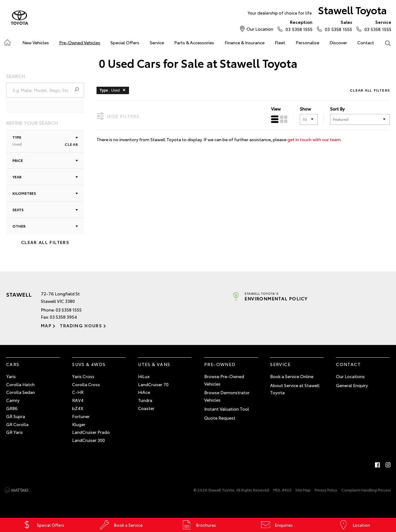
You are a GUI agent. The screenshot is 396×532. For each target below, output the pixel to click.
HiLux (144, 376)
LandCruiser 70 (153, 384)
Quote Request (220, 418)
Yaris (11, 376)
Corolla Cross (86, 384)
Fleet (280, 42)
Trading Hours (81, 325)
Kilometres (45, 193)
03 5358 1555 (298, 25)
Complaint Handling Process (366, 490)
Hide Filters (118, 116)
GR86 (12, 408)
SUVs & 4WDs (89, 364)
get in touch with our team (314, 139)
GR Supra (16, 416)
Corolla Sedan (21, 392)
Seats (45, 209)
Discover (338, 42)
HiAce (144, 392)
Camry (13, 400)
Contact (366, 42)
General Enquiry (352, 385)
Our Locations (350, 376)
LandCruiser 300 (88, 440)
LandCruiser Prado (91, 432)
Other (45, 226)
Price (45, 160)
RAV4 (78, 400)
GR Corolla (17, 424)
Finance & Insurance (245, 42)
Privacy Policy (326, 490)
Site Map (303, 490)
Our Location (260, 29)
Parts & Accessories (194, 42)
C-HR (78, 392)
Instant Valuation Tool (227, 409)
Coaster (146, 408)
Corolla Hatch (20, 384)
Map (46, 325)
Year (45, 177)
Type (45, 140)
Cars (13, 364)
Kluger (79, 424)
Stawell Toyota (317, 11)
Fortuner (81, 416)
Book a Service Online (292, 376)
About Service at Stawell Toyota (295, 389)
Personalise (308, 42)
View (276, 109)
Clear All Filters (45, 242)
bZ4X (78, 408)
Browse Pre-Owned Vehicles (224, 380)
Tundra (145, 400)
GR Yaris (15, 432)
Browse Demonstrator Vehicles (227, 396)
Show (305, 109)
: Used (114, 90)
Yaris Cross (83, 376)
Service (157, 42)
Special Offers (125, 42)
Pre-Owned (220, 364)
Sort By (337, 109)
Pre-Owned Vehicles (80, 42)
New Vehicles (36, 42)
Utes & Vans (154, 364)
